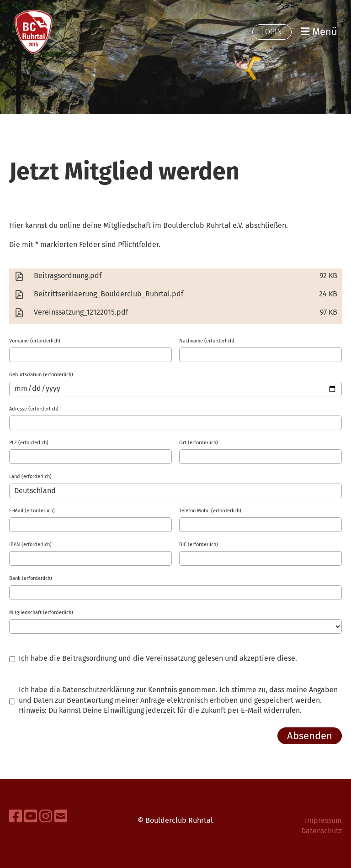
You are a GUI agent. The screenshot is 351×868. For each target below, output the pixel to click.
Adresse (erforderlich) (34, 409)
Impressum (323, 820)
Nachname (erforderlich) (207, 341)
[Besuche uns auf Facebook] (16, 816)
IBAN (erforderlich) (30, 544)
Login (272, 32)
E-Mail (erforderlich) (32, 511)
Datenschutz (322, 831)
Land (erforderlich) (30, 476)
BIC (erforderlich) (199, 544)
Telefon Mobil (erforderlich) (210, 511)
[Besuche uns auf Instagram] (46, 816)
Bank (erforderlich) (31, 578)
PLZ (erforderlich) (29, 443)
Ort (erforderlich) (199, 443)
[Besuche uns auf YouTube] (31, 816)
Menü (319, 32)
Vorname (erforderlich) (35, 341)
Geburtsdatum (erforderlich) (41, 375)
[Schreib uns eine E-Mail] (61, 816)
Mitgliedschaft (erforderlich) (41, 613)
